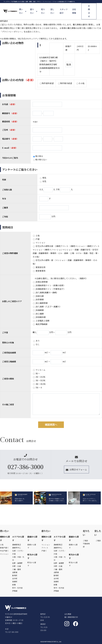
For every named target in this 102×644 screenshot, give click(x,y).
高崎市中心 (16, 548)
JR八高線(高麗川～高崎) (45, 292)
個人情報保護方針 (71, 617)
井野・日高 (16, 566)
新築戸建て (4, 548)
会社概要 (68, 614)
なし (36, 344)
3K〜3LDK (39, 380)
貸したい (52, 11)
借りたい (32, 11)
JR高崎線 (38, 310)
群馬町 (15, 575)
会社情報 (74, 11)
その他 (80, 83)
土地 (36, 236)
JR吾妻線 (38, 299)
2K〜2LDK (39, 377)
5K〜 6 (37, 387)
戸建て (44, 551)
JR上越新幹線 (40, 303)
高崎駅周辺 (16, 545)
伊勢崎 (15, 591)
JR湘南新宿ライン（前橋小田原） (49, 285)
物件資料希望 (47, 83)
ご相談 (85, 541)
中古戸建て (4, 551)
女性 (43, 181)
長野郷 (15, 572)
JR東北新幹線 (40, 282)
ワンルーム (39, 370)
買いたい (21, 11)
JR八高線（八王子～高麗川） (47, 307)
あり (36, 341)
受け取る (38, 156)
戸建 (36, 239)
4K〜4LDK (39, 384)
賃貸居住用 (39, 267)
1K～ (36, 373)
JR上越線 (38, 314)
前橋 (14, 585)
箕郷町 (15, 582)
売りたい (43, 11)
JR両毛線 (38, 296)
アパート (45, 548)
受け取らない (40, 160)
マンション (39, 243)
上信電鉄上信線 (41, 321)
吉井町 (15, 579)
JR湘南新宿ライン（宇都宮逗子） (49, 289)
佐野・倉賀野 (17, 563)
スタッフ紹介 (64, 11)
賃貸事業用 (39, 271)
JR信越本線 (39, 317)
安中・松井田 (17, 588)
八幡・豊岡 (16, 569)
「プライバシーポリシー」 (12, 32)
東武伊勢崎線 (40, 324)
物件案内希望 (65, 83)
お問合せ (89, 11)
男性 (43, 178)
